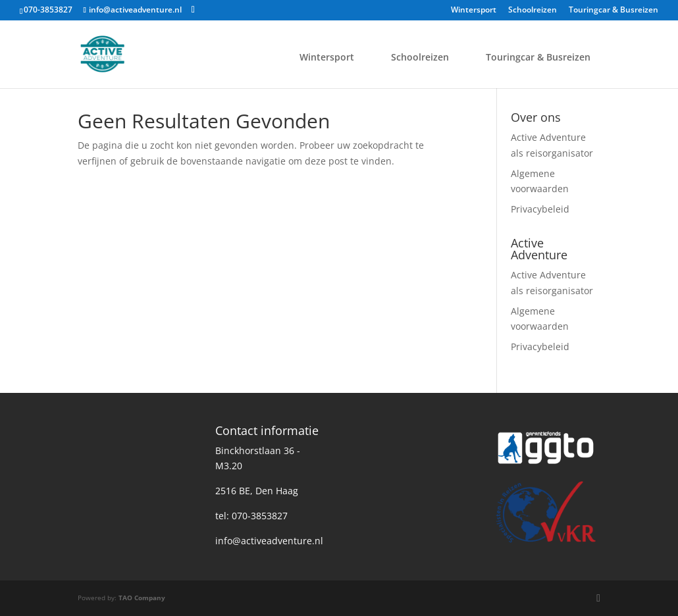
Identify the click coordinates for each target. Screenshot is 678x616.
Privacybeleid (540, 209)
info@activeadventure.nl (269, 541)
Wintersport (474, 11)
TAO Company (142, 598)
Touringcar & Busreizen (613, 11)
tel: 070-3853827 (251, 516)
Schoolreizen (533, 11)
